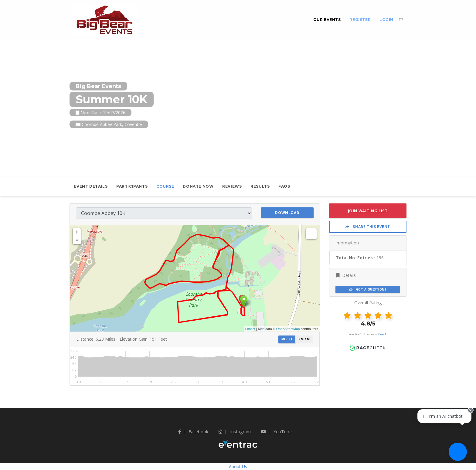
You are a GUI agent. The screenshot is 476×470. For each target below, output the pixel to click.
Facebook (193, 432)
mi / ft (287, 339)
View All (383, 334)
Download (287, 213)
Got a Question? (368, 289)
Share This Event (368, 227)
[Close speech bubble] (466, 424)
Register (360, 20)
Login (386, 20)
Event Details (91, 186)
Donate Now (198, 186)
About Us (238, 467)
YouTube (276, 432)
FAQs (284, 186)
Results (260, 186)
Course (165, 186)
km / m (304, 339)
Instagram (235, 432)
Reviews (232, 186)
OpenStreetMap (288, 329)
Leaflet (250, 329)
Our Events (327, 20)
